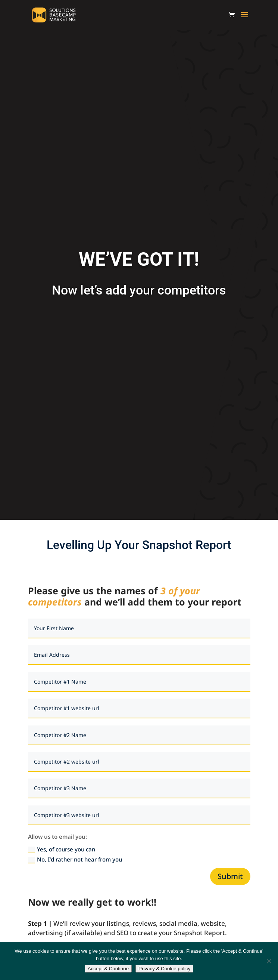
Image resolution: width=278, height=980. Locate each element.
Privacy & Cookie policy (164, 969)
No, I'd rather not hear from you (75, 859)
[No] (269, 961)
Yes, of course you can (62, 849)
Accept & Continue (108, 969)
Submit (230, 876)
